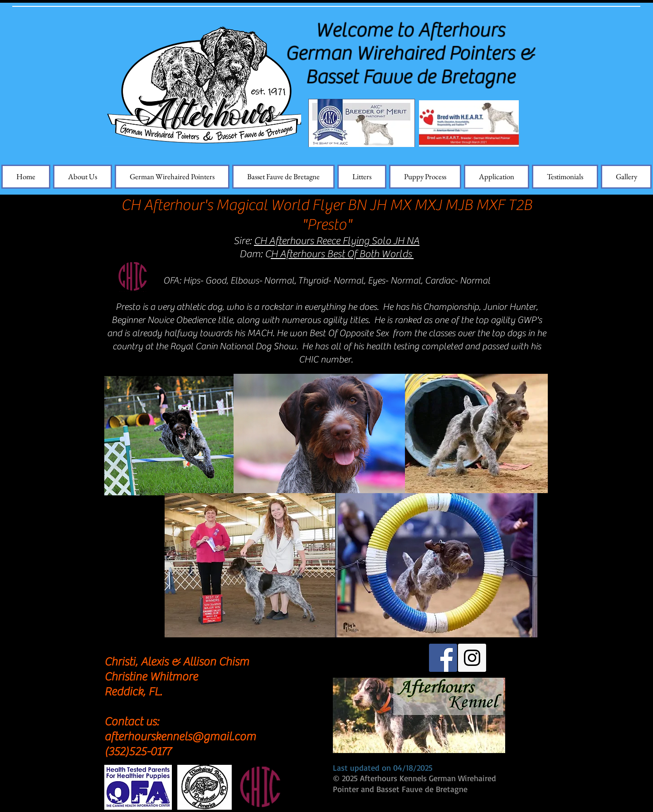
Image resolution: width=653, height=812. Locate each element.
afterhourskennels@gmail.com (180, 737)
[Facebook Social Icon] (443, 658)
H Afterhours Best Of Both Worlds (342, 254)
